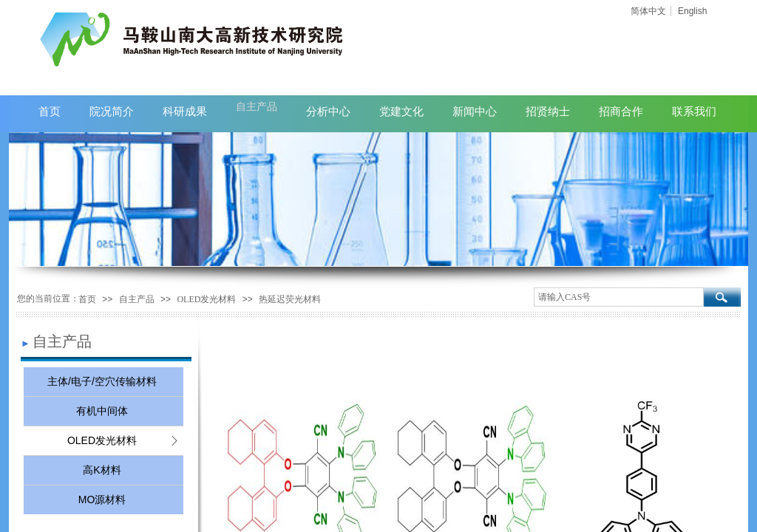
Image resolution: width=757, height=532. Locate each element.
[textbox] (619, 297)
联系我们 (694, 111)
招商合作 (621, 111)
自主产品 (137, 299)
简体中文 (648, 11)
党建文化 (401, 111)
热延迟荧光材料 (290, 299)
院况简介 (112, 111)
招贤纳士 (548, 111)
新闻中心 (475, 111)
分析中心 (328, 111)
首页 (87, 299)
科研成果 (185, 111)
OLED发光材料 (206, 299)
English (692, 11)
